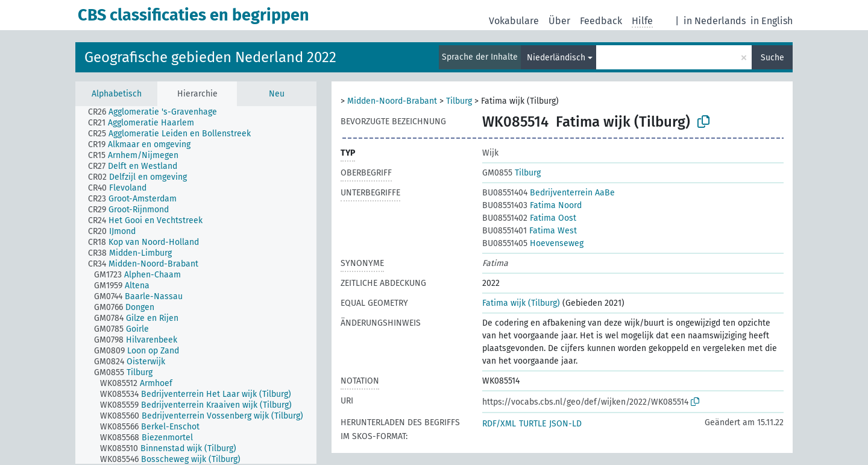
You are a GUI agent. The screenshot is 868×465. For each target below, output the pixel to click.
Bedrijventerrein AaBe (549, 193)
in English (772, 21)
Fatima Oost (529, 218)
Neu (277, 94)
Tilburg (459, 101)
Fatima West (530, 231)
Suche (772, 58)
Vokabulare (514, 21)
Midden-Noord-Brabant (392, 101)
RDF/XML (499, 424)
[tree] (196, 285)
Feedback (601, 21)
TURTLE (533, 424)
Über (559, 21)
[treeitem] (158, 112)
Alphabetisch (117, 94)
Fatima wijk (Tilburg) (521, 303)
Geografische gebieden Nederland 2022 (210, 57)
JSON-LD (565, 424)
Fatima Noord (532, 205)
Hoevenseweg (533, 243)
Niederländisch (556, 58)
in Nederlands (715, 21)
